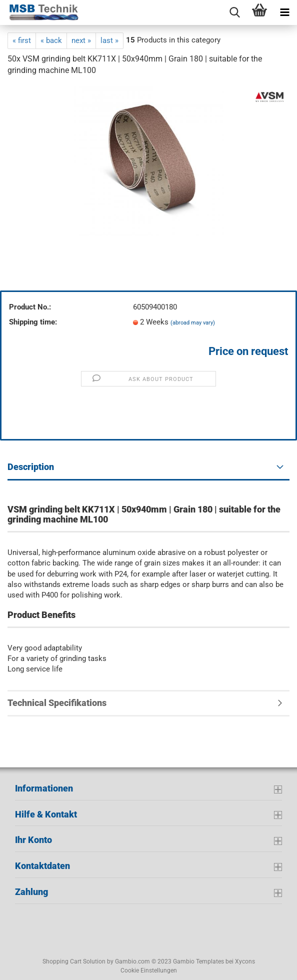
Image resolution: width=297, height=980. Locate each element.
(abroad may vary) (193, 323)
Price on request (248, 351)
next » (81, 40)
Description (31, 467)
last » (109, 40)
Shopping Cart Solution (74, 961)
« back (51, 40)
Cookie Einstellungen (149, 970)
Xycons (245, 961)
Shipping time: (33, 322)
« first (22, 40)
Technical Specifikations (57, 703)
